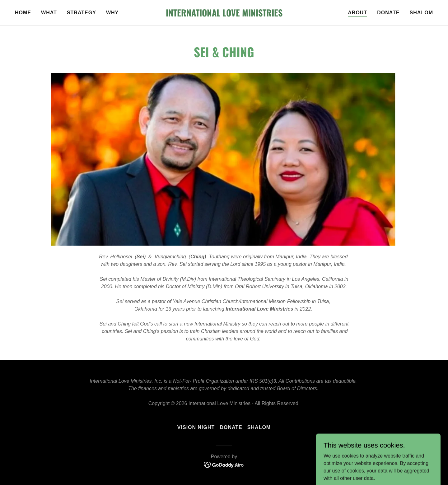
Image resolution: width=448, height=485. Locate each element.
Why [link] (112, 13)
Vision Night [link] (196, 427)
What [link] (49, 13)
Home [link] (23, 13)
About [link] (357, 13)
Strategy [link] (82, 13)
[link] (224, 15)
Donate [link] (388, 13)
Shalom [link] (421, 13)
